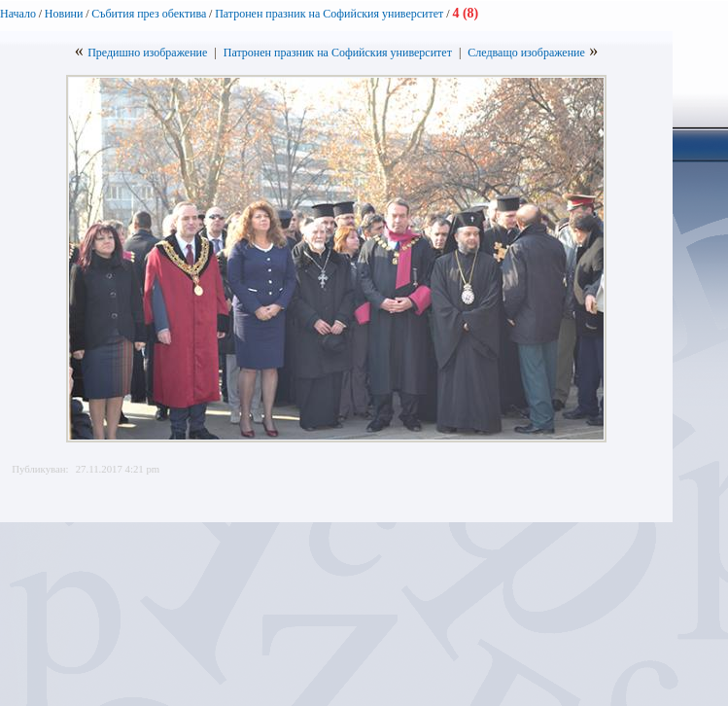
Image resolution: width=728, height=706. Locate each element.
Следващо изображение (526, 53)
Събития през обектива (149, 14)
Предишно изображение (147, 53)
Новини (64, 14)
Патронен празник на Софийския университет (330, 14)
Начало (18, 14)
